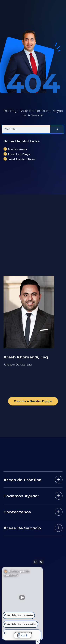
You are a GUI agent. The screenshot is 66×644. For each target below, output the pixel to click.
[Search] (57, 129)
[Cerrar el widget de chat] (41, 562)
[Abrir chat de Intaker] (38, 642)
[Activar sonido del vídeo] (23, 597)
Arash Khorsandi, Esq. (26, 357)
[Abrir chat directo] (36, 562)
